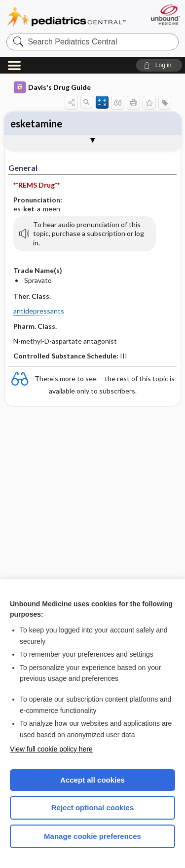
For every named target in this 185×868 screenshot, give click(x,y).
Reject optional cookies (93, 808)
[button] (159, 65)
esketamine (36, 123)
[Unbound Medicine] (165, 15)
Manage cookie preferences (92, 836)
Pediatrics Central (67, 17)
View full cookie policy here (51, 749)
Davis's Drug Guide (52, 87)
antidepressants (39, 311)
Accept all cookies (92, 780)
